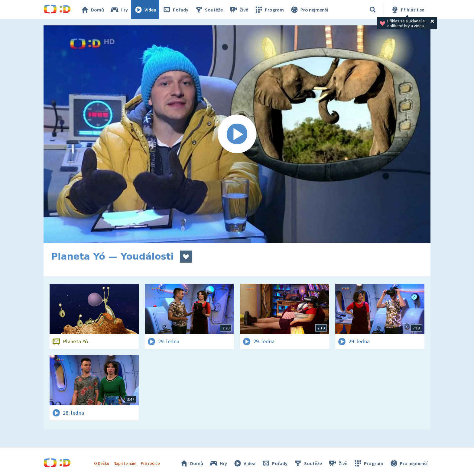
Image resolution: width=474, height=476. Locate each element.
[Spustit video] (237, 134)
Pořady (175, 10)
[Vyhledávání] (373, 10)
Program (269, 10)
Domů (92, 10)
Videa (145, 10)
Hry (119, 10)
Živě (239, 10)
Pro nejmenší (309, 10)
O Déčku (102, 463)
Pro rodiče (150, 463)
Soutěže (209, 10)
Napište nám (125, 463)
